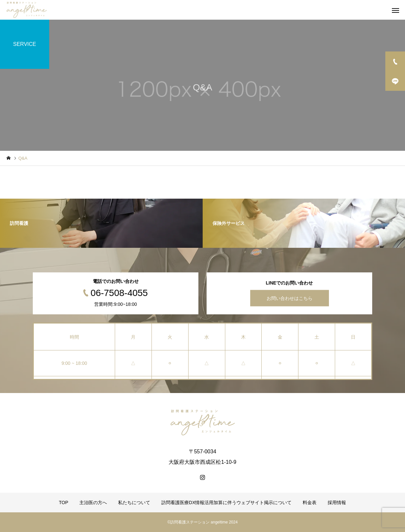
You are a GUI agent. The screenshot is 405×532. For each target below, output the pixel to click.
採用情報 (337, 502)
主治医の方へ (93, 502)
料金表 (310, 502)
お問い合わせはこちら (290, 298)
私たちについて (134, 502)
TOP (64, 502)
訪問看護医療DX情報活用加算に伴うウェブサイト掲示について (226, 502)
